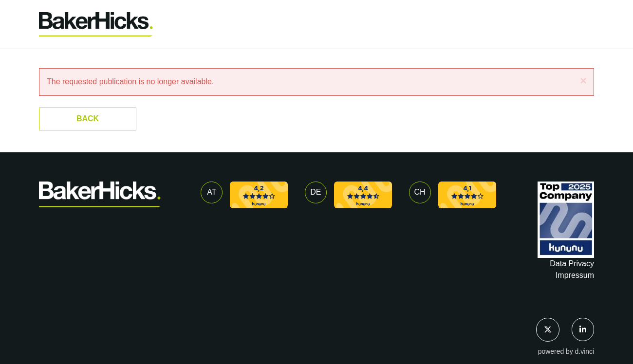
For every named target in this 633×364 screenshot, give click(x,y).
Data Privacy (572, 264)
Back (88, 118)
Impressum (575, 275)
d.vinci (585, 351)
